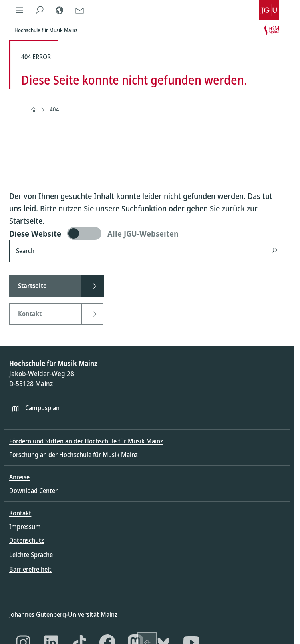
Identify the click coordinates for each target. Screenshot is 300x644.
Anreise (19, 477)
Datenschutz (27, 540)
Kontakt (20, 513)
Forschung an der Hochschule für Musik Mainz (73, 455)
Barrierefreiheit (30, 569)
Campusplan (42, 408)
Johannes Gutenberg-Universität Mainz (63, 614)
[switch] (147, 233)
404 (54, 109)
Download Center (33, 491)
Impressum (25, 527)
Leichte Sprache (31, 555)
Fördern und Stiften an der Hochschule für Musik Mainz (86, 441)
